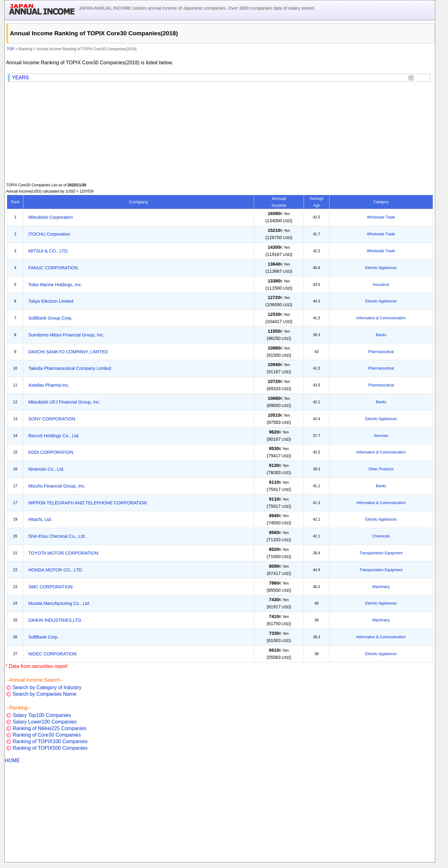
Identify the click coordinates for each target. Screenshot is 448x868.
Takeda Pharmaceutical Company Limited (70, 368)
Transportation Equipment (381, 553)
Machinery (381, 587)
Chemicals (381, 536)
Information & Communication (381, 318)
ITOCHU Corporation (49, 234)
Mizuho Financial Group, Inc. (57, 486)
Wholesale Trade (381, 217)
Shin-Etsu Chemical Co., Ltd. (57, 536)
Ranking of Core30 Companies (47, 735)
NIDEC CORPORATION (53, 654)
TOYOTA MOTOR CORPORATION (63, 553)
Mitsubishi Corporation (51, 217)
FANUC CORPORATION (53, 268)
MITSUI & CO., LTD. (49, 251)
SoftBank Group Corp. (51, 318)
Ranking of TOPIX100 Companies (50, 741)
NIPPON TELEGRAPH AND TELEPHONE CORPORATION (88, 503)
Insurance (381, 285)
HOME (12, 760)
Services (381, 436)
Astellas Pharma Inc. (49, 385)
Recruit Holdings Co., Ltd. (54, 436)
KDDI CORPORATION (51, 452)
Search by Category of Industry (47, 687)
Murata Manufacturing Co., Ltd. (59, 603)
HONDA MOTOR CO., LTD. (56, 570)
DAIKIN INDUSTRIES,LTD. (55, 620)
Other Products (381, 469)
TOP (10, 49)
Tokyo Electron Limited (51, 301)
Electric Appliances (381, 268)
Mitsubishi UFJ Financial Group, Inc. (64, 402)
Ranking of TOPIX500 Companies (50, 748)
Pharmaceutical (381, 352)
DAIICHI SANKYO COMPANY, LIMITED (68, 352)
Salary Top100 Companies (42, 715)
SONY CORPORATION (52, 419)
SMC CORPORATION (51, 587)
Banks (381, 335)
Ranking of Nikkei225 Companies (49, 728)
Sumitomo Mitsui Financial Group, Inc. (66, 335)
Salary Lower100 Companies (44, 722)
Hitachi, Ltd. (40, 519)
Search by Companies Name (44, 694)
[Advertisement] (220, 132)
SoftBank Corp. (44, 637)
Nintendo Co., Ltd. (46, 469)
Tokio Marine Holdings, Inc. (55, 285)
